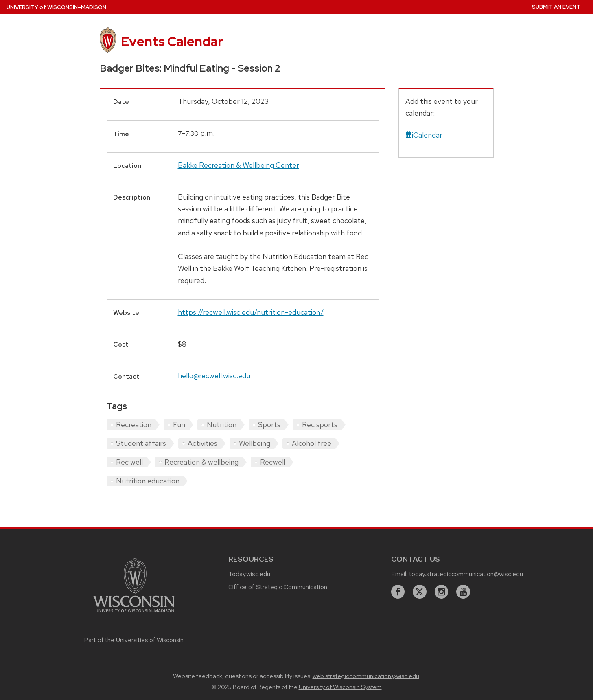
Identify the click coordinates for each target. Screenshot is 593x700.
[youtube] (463, 592)
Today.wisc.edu (249, 574)
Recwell (273, 462)
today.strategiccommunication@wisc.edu (466, 574)
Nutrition (222, 425)
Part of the (134, 640)
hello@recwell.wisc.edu (214, 376)
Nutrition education (148, 481)
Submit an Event (556, 7)
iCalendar (424, 135)
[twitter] (420, 592)
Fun (179, 425)
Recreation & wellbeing (201, 462)
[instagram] (442, 592)
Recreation (134, 425)
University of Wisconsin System (340, 687)
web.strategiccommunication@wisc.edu (366, 676)
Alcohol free (312, 443)
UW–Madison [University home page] (56, 7)
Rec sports (320, 425)
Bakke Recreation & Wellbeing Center (239, 165)
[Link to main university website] (134, 613)
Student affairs (141, 443)
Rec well (129, 462)
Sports (269, 425)
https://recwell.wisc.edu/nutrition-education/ (251, 312)
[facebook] (398, 592)
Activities (202, 443)
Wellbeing (255, 443)
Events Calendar (172, 41)
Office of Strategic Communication (278, 587)
